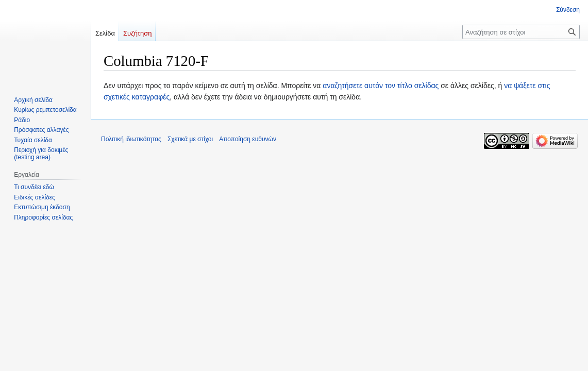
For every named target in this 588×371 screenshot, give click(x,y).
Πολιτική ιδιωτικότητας (131, 139)
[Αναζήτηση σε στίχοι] (521, 32)
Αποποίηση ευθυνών (248, 139)
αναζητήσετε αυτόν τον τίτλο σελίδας (381, 86)
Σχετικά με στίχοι (190, 139)
